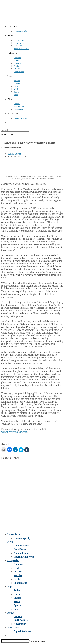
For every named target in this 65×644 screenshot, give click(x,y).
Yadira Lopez (14, 154)
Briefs (17, 568)
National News (21, 553)
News (10, 542)
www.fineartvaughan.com (14, 432)
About (11, 613)
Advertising (20, 624)
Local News (20, 549)
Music (17, 601)
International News (24, 557)
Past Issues (13, 628)
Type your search (38, 641)
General (18, 616)
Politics (18, 590)
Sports (17, 605)
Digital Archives (22, 631)
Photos (17, 598)
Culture (18, 594)
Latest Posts (14, 534)
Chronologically (22, 538)
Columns (18, 564)
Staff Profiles (21, 620)
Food (16, 609)
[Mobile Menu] (7, 135)
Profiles (18, 575)
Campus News (21, 546)
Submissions (20, 583)
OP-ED (18, 579)
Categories (13, 560)
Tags (10, 587)
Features (18, 572)
